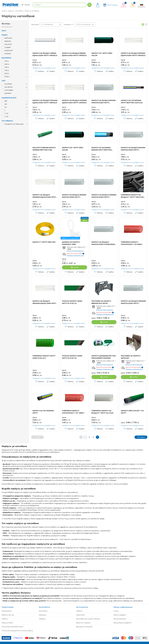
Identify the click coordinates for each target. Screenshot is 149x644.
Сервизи (42, 619)
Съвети (79, 611)
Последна (141, 437)
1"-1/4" (7, 113)
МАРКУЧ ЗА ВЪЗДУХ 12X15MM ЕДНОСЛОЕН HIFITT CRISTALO (74, 102)
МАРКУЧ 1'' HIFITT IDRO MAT (44, 242)
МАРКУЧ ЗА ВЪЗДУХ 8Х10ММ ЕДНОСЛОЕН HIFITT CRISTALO (133, 54)
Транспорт (81, 615)
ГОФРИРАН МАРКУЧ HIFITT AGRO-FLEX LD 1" (44, 357)
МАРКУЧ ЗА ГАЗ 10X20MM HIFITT (43, 412)
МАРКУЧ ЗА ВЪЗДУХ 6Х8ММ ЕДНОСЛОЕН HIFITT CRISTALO (74, 54)
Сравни (51, 71)
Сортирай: (35, 24)
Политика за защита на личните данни (17, 631)
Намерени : (69, 24)
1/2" (6, 107)
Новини (5, 619)
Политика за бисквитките (12, 627)
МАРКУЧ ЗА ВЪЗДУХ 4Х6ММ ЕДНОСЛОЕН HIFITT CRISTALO (45, 54)
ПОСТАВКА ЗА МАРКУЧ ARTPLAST (131, 357)
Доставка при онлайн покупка (88, 619)
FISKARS (8, 54)
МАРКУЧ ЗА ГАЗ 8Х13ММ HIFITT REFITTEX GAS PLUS (132, 102)
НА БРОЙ (8, 84)
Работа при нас (8, 615)
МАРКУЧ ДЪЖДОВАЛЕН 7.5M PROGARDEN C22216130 (104, 357)
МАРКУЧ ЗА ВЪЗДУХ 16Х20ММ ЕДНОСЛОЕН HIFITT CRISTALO (45, 196)
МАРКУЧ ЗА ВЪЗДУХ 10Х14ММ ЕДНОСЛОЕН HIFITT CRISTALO (45, 102)
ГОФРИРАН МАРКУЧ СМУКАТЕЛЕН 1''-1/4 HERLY (132, 243)
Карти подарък (120, 615)
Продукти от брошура (14, 124)
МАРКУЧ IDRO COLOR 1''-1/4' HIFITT (132, 412)
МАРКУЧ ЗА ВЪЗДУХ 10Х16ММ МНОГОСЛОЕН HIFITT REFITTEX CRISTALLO (104, 196)
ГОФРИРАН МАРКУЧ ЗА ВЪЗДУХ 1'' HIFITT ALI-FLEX (102, 412)
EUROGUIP (9, 51)
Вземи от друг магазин (75, 251)
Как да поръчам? (120, 619)
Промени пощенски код (75, 255)
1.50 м (7, 61)
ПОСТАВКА (9, 90)
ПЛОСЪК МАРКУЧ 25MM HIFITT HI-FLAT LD (72, 302)
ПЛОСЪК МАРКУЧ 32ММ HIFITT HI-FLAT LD (72, 357)
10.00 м (7, 77)
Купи (74, 267)
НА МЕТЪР (9, 87)
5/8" (6, 101)
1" (5, 110)
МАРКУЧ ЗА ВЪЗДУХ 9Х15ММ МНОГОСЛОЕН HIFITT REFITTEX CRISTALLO (74, 196)
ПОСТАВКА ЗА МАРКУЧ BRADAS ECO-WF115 (101, 302)
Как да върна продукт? (123, 623)
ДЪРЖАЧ (8, 93)
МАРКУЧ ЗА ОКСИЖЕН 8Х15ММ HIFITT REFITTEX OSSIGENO (102, 149)
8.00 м (7, 73)
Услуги (116, 611)
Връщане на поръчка (84, 627)
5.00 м (7, 64)
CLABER (8, 47)
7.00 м (7, 67)
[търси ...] (60, 5)
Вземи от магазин (83, 623)
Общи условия (7, 623)
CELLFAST (8, 44)
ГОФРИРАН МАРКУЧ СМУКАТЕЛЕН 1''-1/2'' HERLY (73, 412)
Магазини (43, 615)
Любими (40, 71)
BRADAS (8, 41)
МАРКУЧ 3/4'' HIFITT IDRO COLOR (73, 149)
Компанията (7, 611)
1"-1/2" (7, 117)
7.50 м (7, 70)
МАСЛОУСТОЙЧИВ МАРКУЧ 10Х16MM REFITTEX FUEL (44, 149)
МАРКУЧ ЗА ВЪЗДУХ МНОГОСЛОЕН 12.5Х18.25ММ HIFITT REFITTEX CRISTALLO (103, 243)
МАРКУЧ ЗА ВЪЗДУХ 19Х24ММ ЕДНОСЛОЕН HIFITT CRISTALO (45, 302)
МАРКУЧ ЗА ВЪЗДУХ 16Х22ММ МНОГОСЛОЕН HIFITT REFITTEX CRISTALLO (133, 302)
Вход (98, 5)
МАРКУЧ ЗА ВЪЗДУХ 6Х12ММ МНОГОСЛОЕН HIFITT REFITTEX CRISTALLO (104, 102)
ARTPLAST (8, 38)
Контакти (43, 611)
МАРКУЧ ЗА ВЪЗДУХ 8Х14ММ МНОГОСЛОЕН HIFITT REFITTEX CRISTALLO (133, 149)
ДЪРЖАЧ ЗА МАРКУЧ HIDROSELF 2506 (71, 243)
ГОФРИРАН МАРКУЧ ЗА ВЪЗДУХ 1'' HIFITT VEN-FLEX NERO (132, 196)
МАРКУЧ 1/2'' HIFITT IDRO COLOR (102, 54)
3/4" (6, 104)
